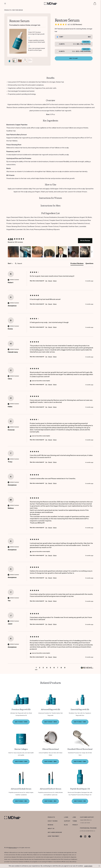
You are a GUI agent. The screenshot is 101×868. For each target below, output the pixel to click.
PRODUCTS (51, 817)
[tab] (77, 264)
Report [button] (50, 281)
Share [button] (55, 281)
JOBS (74, 817)
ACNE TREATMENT (54, 836)
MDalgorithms (13, 848)
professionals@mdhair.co (88, 831)
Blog (66, 825)
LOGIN (66, 817)
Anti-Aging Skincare (55, 832)
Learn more (88, 866)
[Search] (22, 264)
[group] (18, 239)
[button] (13, 252)
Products (8, 10)
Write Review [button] (85, 241)
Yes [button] (46, 281)
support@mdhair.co (86, 820)
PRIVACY (75, 825)
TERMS (75, 821)
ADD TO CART (74, 58)
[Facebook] (81, 836)
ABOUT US (51, 829)
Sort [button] (11, 263)
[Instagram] (85, 836)
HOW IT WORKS (53, 821)
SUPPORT (67, 821)
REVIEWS (50, 825)
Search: (14, 261)
